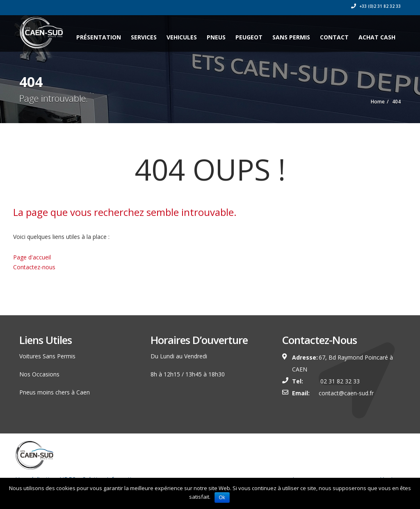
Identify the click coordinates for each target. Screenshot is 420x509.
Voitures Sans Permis (47, 356)
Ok (222, 498)
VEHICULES (182, 37)
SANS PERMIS (291, 37)
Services (144, 37)
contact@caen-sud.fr (346, 393)
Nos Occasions (39, 374)
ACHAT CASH (377, 37)
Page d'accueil (32, 257)
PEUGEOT (249, 37)
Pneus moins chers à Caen (55, 392)
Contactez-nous (34, 267)
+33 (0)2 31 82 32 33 (376, 6)
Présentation (99, 37)
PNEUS (216, 37)
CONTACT (334, 37)
